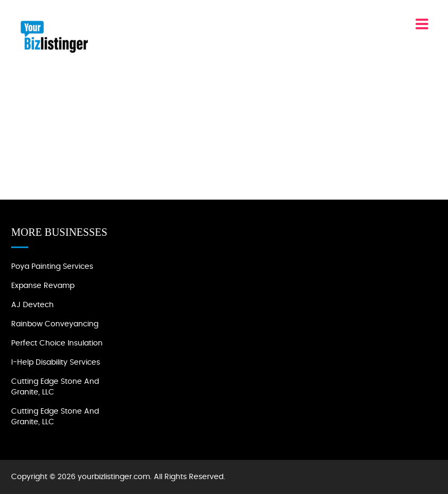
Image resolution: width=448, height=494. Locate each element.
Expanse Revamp (43, 286)
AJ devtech (32, 305)
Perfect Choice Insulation (57, 343)
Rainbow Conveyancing (55, 324)
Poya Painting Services (52, 267)
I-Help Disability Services (56, 363)
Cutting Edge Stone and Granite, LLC (55, 387)
